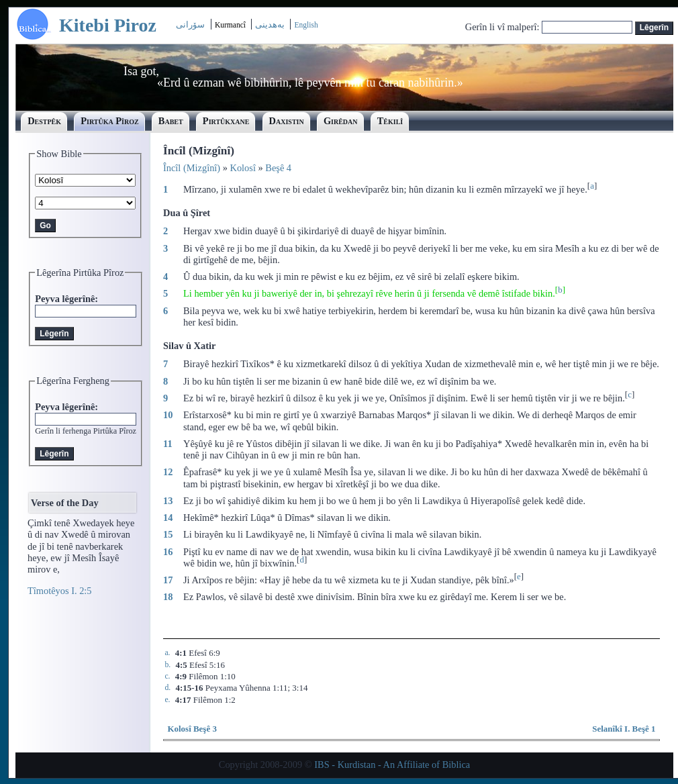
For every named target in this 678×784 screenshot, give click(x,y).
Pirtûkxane (226, 121)
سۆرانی (190, 24)
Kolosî (243, 168)
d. (167, 688)
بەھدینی (270, 24)
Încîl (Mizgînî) (192, 168)
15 (168, 534)
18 (168, 597)
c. (167, 676)
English (306, 25)
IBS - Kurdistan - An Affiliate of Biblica (392, 765)
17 (168, 580)
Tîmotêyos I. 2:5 (60, 591)
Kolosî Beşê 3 (192, 729)
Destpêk (44, 121)
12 (168, 472)
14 (168, 518)
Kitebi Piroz (108, 25)
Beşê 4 (278, 168)
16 (168, 552)
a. (167, 653)
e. (167, 700)
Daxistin (287, 121)
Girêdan (341, 121)
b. (167, 665)
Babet (171, 121)
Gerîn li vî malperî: (503, 27)
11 (168, 444)
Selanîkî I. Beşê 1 (624, 729)
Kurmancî (231, 25)
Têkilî (390, 121)
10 (168, 415)
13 (168, 501)
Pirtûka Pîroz (109, 121)
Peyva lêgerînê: (66, 299)
